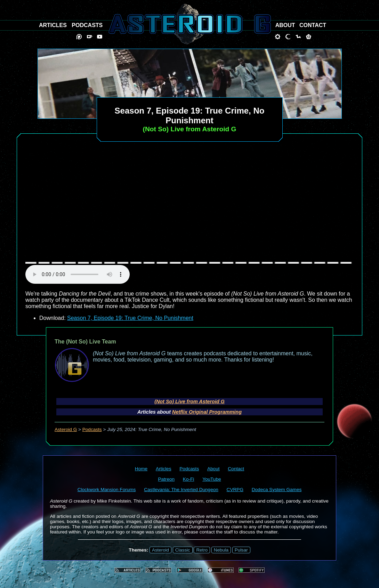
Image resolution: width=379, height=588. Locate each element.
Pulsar (241, 550)
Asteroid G (66, 429)
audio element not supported (78, 274)
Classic (183, 550)
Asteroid (160, 550)
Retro (202, 550)
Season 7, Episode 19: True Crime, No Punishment (130, 318)
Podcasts (92, 429)
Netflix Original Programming (207, 412)
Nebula (221, 550)
